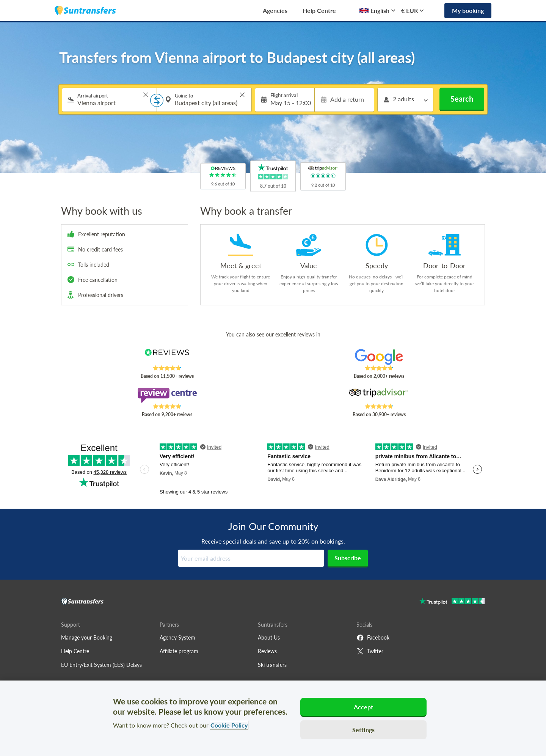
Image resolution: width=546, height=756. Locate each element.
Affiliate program (179, 651)
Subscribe (348, 558)
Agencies (275, 10)
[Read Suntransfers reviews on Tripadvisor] (379, 395)
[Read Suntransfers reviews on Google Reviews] (379, 357)
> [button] (146, 95)
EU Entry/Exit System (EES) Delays (101, 665)
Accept (364, 707)
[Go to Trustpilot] (452, 602)
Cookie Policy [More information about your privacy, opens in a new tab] (229, 725)
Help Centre (319, 10)
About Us (269, 637)
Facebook (373, 638)
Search (462, 99)
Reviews (267, 651)
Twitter (370, 651)
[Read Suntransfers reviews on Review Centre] (167, 395)
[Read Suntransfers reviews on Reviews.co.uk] (167, 357)
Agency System (177, 637)
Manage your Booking (87, 637)
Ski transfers (272, 665)
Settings (363, 730)
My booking (468, 10)
